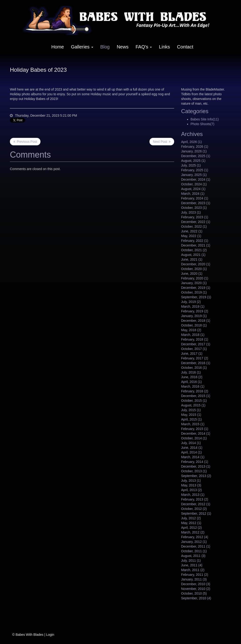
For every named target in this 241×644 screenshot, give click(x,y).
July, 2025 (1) (191, 165)
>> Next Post (162, 142)
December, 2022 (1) (196, 222)
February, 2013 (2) (195, 499)
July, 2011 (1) (191, 561)
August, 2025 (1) (193, 161)
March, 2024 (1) (193, 194)
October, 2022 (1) (194, 227)
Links (164, 47)
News (123, 47)
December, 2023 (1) (196, 203)
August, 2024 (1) (193, 189)
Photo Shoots (203, 124)
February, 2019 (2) (195, 311)
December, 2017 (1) (196, 344)
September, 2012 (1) (196, 513)
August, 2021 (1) (193, 255)
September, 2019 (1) (196, 297)
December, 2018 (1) (196, 321)
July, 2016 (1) (191, 372)
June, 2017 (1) (192, 354)
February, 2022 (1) (195, 241)
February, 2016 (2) (195, 391)
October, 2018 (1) (194, 325)
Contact (185, 47)
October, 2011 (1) (194, 551)
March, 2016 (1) (193, 386)
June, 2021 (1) (192, 259)
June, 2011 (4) (192, 565)
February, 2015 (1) (195, 429)
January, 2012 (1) (194, 542)
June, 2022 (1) (192, 231)
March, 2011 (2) (193, 570)
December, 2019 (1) (196, 288)
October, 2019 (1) (194, 292)
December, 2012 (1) (196, 504)
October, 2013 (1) (194, 471)
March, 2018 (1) (193, 335)
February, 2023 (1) (195, 217)
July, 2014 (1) (191, 443)
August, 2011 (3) (193, 556)
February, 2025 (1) (195, 170)
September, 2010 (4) (196, 598)
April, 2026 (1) (192, 142)
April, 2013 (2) (192, 490)
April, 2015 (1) (192, 419)
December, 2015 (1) (196, 396)
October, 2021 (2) (194, 250)
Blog (105, 47)
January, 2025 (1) (194, 175)
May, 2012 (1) (191, 523)
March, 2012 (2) (193, 532)
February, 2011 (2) (195, 575)
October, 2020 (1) (194, 269)
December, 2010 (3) (196, 584)
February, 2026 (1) (195, 147)
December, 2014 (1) (196, 433)
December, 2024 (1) (196, 179)
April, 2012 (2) (192, 528)
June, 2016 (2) (192, 377)
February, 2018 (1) (195, 339)
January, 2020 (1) (194, 283)
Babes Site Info (205, 119)
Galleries (82, 47)
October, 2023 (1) (194, 208)
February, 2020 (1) (195, 278)
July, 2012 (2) (191, 518)
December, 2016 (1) (196, 363)
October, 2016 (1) (194, 368)
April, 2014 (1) (192, 452)
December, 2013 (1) (196, 466)
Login (50, 635)
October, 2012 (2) (194, 509)
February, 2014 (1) (195, 462)
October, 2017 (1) (194, 349)
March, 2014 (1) (193, 457)
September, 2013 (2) (196, 476)
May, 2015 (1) (191, 415)
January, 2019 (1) (194, 316)
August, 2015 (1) (193, 405)
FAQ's (144, 47)
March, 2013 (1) (193, 495)
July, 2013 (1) (191, 481)
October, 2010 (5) (194, 593)
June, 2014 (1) (192, 448)
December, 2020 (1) (196, 264)
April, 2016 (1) (192, 382)
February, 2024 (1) (195, 198)
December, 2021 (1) (196, 245)
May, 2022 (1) (191, 236)
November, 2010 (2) (196, 589)
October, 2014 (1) (194, 438)
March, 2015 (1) (193, 424)
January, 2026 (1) (194, 151)
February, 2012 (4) (195, 537)
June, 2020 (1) (192, 274)
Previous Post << (25, 142)
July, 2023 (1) (191, 212)
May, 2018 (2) (191, 330)
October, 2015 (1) (194, 401)
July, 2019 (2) (191, 302)
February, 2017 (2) (195, 358)
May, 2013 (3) (191, 485)
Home (58, 47)
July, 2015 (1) (191, 410)
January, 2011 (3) (194, 579)
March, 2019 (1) (193, 306)
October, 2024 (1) (194, 184)
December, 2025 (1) (196, 156)
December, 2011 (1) (196, 546)
